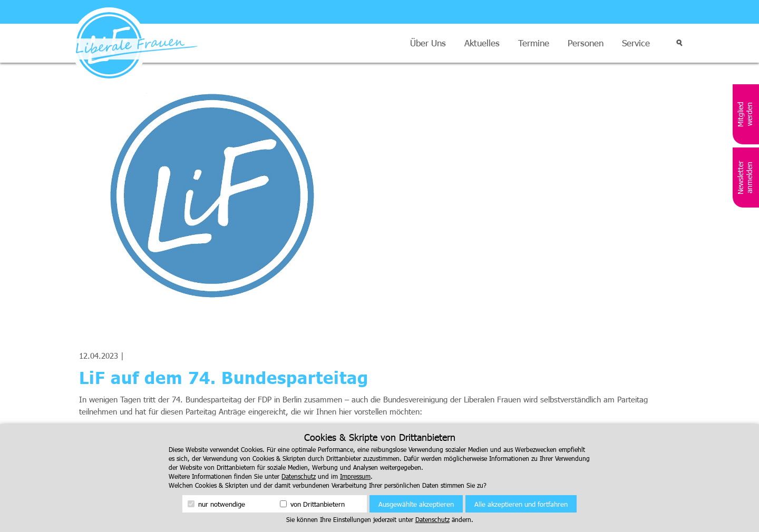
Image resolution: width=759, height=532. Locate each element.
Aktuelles (482, 43)
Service (636, 43)
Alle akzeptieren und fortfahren (521, 504)
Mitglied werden (745, 114)
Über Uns (428, 43)
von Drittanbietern (312, 504)
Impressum (355, 476)
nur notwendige (216, 504)
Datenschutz (299, 476)
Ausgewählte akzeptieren (416, 504)
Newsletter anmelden (745, 178)
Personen (586, 43)
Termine (534, 43)
